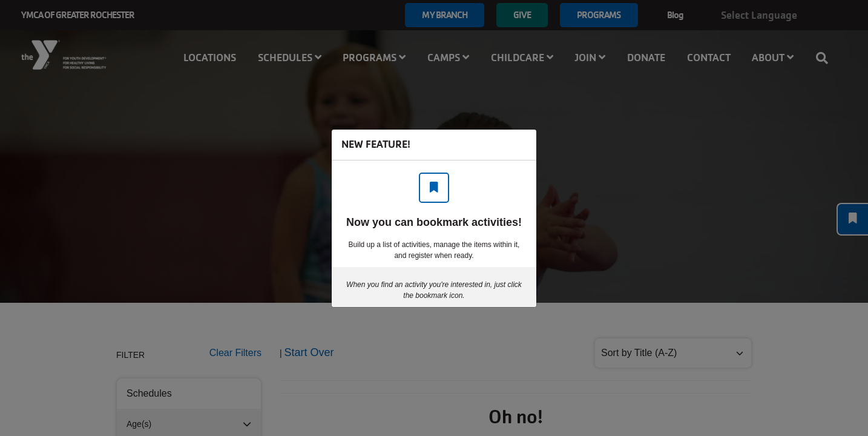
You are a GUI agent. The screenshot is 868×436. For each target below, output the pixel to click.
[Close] (521, 145)
